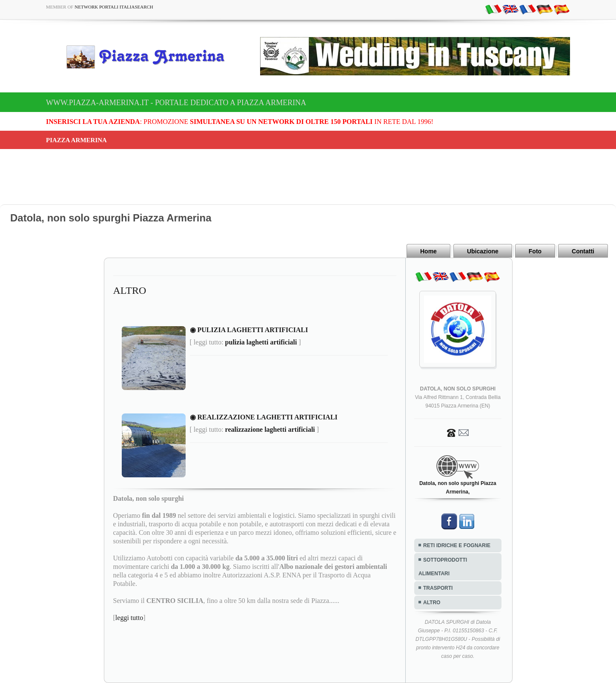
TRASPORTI (438, 588)
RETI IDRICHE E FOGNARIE (457, 545)
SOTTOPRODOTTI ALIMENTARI (443, 567)
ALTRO (432, 603)
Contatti (583, 251)
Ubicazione (483, 251)
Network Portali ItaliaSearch (114, 7)
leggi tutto (129, 618)
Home (428, 251)
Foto (535, 251)
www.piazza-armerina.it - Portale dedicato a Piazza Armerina (176, 103)
